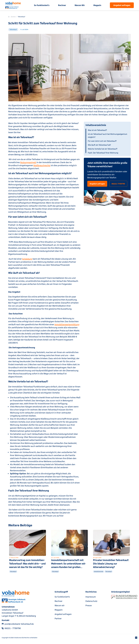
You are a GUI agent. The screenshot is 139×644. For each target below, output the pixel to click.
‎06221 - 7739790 (11, 628)
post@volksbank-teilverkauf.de (18, 624)
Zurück (12, 17)
